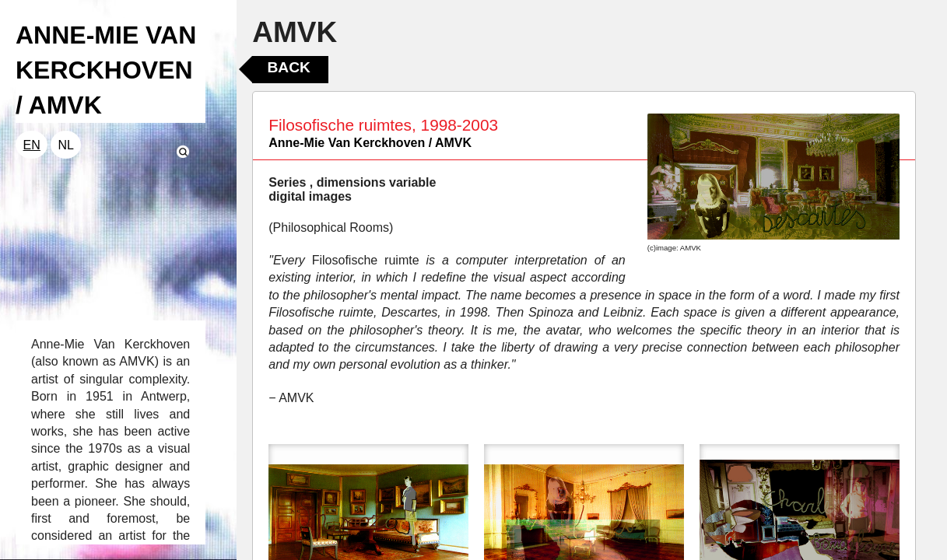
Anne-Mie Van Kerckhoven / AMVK (370, 143)
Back (288, 67)
